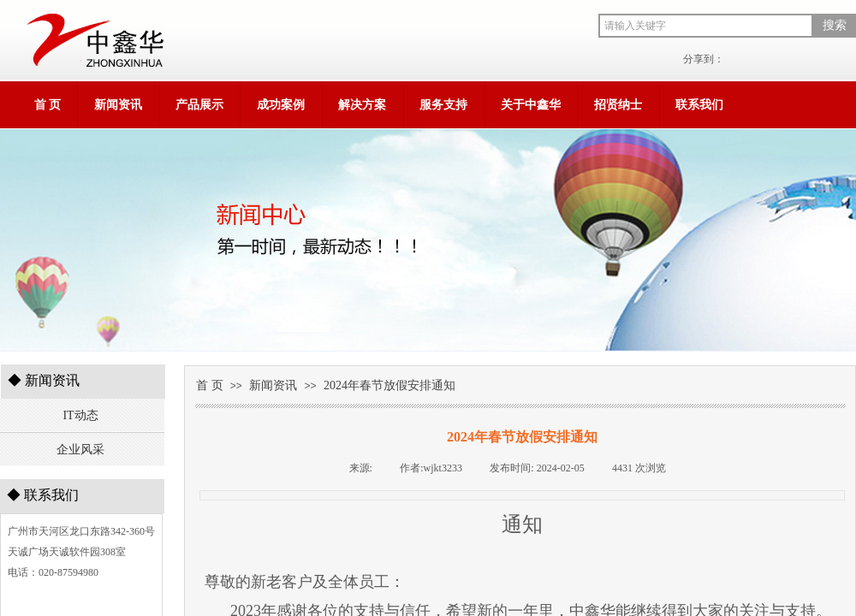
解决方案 (362, 105)
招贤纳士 (618, 105)
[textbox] (706, 26)
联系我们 (699, 105)
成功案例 (281, 105)
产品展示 (199, 105)
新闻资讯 (118, 105)
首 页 (48, 105)
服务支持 (443, 105)
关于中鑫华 (531, 105)
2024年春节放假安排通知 (389, 385)
